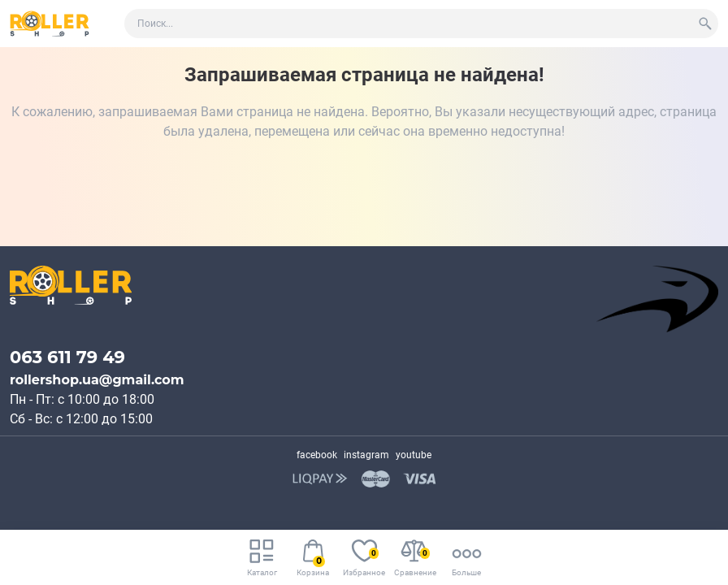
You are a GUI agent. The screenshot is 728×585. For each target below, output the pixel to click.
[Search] (705, 24)
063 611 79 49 (67, 357)
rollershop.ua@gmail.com (97, 380)
